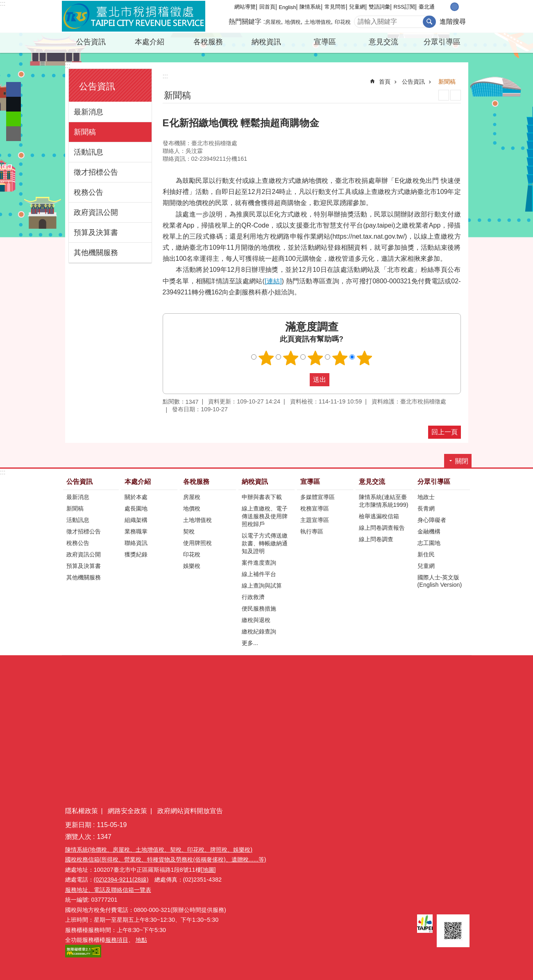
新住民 (426, 554)
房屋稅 (273, 22)
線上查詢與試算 (262, 586)
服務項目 (117, 940)
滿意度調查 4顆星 (340, 358)
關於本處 (136, 497)
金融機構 (429, 531)
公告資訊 (91, 42)
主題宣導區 (315, 520)
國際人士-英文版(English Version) (440, 581)
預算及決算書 (96, 232)
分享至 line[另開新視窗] (14, 119)
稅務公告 (88, 192)
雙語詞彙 (379, 7)
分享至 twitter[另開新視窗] (14, 104)
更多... (250, 643)
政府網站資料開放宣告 (190, 811)
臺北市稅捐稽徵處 (134, 16)
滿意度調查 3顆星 (315, 358)
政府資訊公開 (96, 212)
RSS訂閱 (404, 7)
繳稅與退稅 (256, 620)
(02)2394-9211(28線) (121, 880)
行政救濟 (253, 597)
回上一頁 (445, 432)
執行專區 (312, 531)
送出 (302, 380)
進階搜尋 (453, 22)
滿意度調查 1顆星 (266, 358)
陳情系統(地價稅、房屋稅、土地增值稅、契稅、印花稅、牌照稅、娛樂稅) (159, 850)
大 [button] (463, 7)
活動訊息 (88, 152)
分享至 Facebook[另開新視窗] (14, 89)
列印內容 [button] (444, 95)
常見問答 (335, 7)
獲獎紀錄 (136, 554)
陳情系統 (310, 7)
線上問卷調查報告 (382, 528)
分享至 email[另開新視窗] (14, 134)
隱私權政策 (82, 811)
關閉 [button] (462, 461)
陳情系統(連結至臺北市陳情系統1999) (384, 501)
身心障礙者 (432, 520)
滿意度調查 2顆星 (290, 358)
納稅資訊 (266, 42)
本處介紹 (150, 42)
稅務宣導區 (315, 508)
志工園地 (429, 543)
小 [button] (446, 7)
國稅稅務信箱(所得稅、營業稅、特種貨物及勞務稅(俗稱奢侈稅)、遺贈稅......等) (166, 859)
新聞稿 (85, 132)
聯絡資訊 (136, 543)
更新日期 (78, 825)
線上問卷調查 (376, 539)
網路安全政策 (127, 811)
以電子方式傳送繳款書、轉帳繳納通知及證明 (265, 543)
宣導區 (325, 42)
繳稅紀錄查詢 (259, 631)
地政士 (426, 497)
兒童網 (357, 7)
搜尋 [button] (429, 22)
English (288, 7)
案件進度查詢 (259, 563)
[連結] (273, 281)
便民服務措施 (259, 609)
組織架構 (136, 520)
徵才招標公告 (96, 172)
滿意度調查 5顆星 (364, 358)
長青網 (426, 508)
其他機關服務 (96, 253)
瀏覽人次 (78, 837)
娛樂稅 (192, 566)
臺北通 (427, 7)
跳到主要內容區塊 (4, 4)
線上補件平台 (259, 574)
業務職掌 (136, 531)
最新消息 (88, 112)
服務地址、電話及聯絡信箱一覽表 (108, 890)
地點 (141, 940)
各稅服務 (208, 42)
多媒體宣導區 (318, 497)
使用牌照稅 (197, 543)
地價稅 (293, 22)
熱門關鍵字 (245, 22)
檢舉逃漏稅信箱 (379, 516)
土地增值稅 (318, 22)
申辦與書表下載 (262, 497)
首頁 (385, 82)
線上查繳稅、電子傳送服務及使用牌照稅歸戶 (265, 516)
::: (3, 3)
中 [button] (455, 7)
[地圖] (209, 870)
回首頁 (267, 7)
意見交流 (383, 42)
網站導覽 (245, 7)
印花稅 (343, 22)
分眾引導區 (442, 42)
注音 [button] (456, 95)
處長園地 (136, 508)
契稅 (189, 531)
